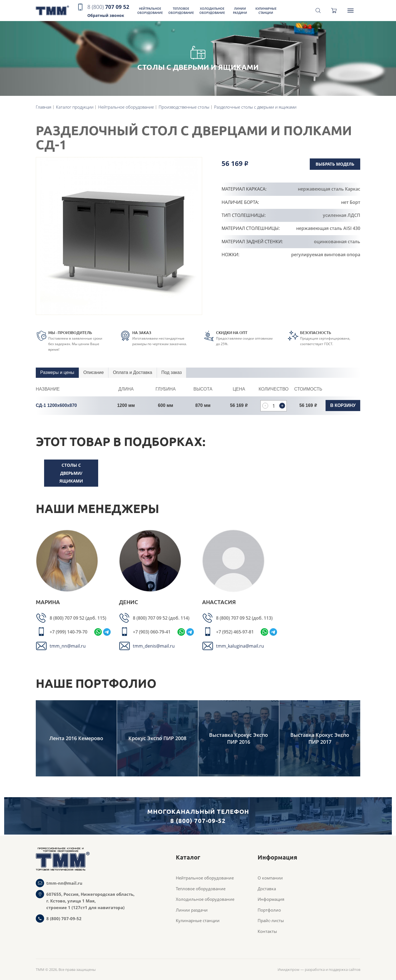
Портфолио (269, 910)
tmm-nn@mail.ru (64, 883)
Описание (94, 372)
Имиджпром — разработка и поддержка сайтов (319, 969)
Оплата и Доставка (133, 372)
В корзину (343, 405)
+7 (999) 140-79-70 (68, 632)
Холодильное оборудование (212, 11)
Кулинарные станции (266, 11)
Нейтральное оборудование (150, 11)
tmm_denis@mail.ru (154, 646)
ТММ (52, 11)
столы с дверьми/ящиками (71, 473)
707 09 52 (108, 11)
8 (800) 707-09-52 (64, 919)
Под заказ (172, 372)
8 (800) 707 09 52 (68, 618)
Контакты (267, 931)
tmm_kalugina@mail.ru (240, 646)
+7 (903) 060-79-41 (152, 632)
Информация (271, 899)
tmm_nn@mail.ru (68, 646)
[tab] (57, 373)
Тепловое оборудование (181, 11)
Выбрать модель (335, 164)
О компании (270, 878)
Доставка (267, 889)
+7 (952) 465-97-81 (235, 632)
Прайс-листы (271, 920)
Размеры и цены (57, 372)
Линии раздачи (240, 11)
